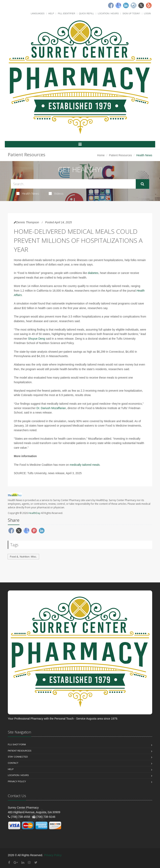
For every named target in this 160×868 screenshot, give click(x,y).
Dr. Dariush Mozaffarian (51, 408)
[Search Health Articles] (73, 184)
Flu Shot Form (17, 744)
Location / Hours (108, 13)
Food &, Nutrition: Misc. (23, 557)
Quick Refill (87, 13)
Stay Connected (18, 757)
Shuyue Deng (37, 339)
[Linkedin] (126, 5)
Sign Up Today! (131, 13)
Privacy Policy (17, 781)
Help (51, 13)
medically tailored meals (85, 465)
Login (147, 13)
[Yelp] (149, 5)
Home (101, 155)
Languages (37, 13)
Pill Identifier (66, 13)
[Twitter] (141, 5)
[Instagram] (134, 5)
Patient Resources (121, 155)
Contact (13, 763)
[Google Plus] (16, 862)
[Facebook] (111, 5)
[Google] (118, 5)
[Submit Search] (142, 184)
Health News (28, 193)
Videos (56, 193)
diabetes (93, 273)
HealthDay (34, 513)
